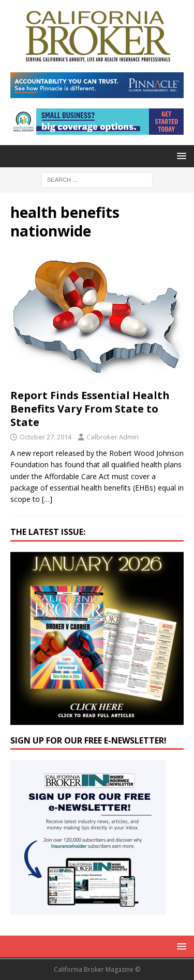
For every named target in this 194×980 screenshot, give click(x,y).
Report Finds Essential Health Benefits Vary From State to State (90, 409)
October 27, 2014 (46, 437)
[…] (47, 499)
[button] (180, 156)
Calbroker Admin (113, 437)
